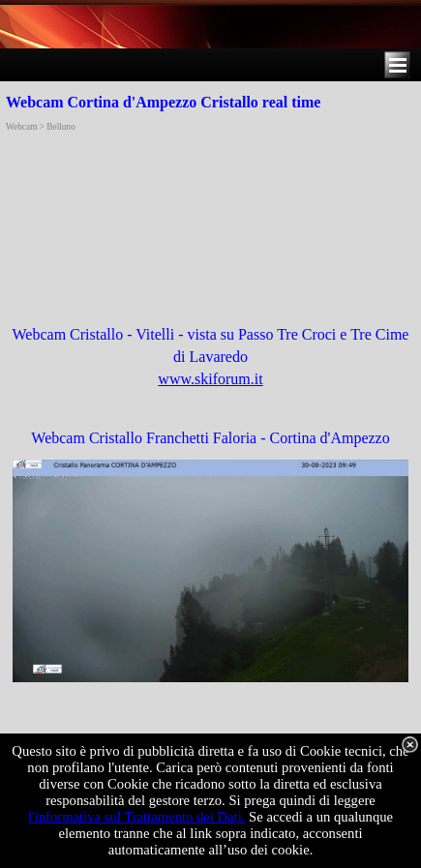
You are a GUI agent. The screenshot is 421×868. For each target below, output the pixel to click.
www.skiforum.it (210, 379)
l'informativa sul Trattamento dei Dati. (137, 817)
